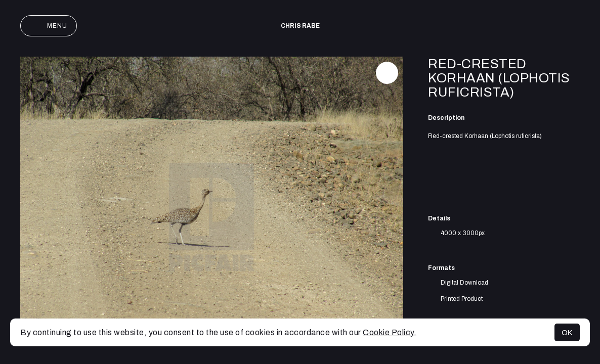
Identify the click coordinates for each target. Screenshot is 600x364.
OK (567, 332)
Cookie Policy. (390, 332)
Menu (49, 26)
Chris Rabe (300, 26)
